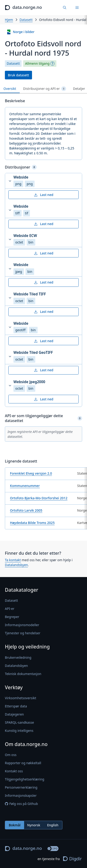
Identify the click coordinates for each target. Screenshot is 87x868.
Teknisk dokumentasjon (23, 674)
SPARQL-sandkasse (19, 722)
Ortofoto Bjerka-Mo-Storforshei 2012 (39, 498)
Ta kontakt (13, 560)
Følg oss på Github (21, 804)
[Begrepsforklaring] (52, 64)
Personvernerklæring (21, 787)
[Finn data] (65, 8)
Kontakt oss (14, 771)
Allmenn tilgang (37, 64)
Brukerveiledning (18, 657)
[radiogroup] (34, 825)
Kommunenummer (25, 486)
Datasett (26, 20)
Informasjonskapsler (21, 795)
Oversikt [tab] (10, 89)
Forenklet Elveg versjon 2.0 (31, 473)
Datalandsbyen (16, 565)
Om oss (11, 755)
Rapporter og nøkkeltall (23, 763)
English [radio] (53, 825)
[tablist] (43, 89)
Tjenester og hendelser (23, 633)
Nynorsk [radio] (34, 825)
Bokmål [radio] (15, 825)
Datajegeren (14, 714)
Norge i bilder (21, 32)
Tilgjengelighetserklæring (25, 779)
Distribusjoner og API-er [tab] (45, 89)
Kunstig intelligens (19, 731)
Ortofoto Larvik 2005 (26, 510)
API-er (10, 609)
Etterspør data (16, 706)
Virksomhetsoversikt (21, 698)
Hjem (9, 20)
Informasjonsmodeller (22, 625)
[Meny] (77, 8)
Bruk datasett (18, 75)
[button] (43, 181)
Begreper (12, 617)
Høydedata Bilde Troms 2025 (32, 523)
